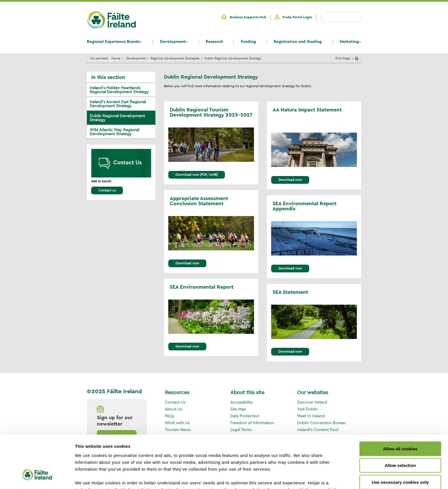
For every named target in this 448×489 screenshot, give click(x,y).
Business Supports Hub (248, 17)
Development (173, 42)
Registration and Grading (298, 42)
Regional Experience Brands (113, 42)
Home (116, 58)
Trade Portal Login (297, 17)
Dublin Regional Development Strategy (117, 118)
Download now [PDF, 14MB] (197, 174)
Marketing (349, 42)
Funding (248, 42)
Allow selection (400, 422)
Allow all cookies (400, 405)
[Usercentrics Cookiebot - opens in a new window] (37, 478)
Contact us (107, 190)
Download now (187, 263)
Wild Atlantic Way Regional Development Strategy (114, 132)
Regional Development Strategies (175, 58)
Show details (300, 478)
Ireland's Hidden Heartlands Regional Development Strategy (119, 90)
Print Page (343, 58)
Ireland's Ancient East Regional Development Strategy (118, 104)
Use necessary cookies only (400, 439)
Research (214, 42)
